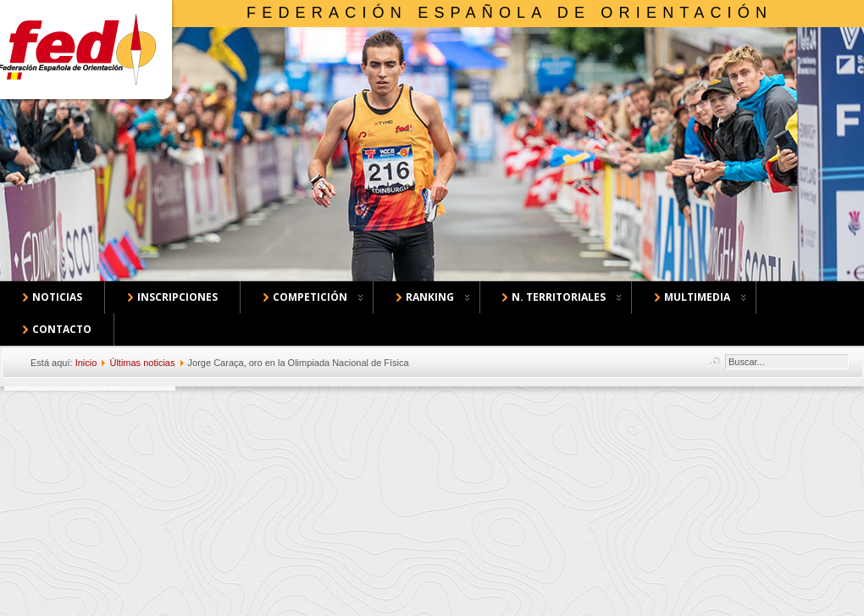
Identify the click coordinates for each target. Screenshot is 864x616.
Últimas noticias (142, 363)
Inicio (86, 363)
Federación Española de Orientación (510, 13)
